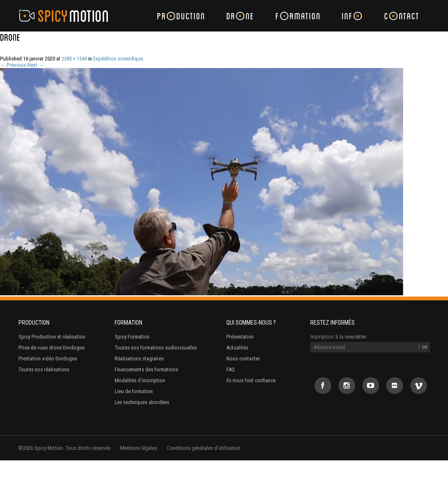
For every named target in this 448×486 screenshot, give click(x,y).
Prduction (181, 16)
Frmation (298, 16)
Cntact (402, 16)
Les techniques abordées (142, 402)
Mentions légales (139, 448)
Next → (36, 65)
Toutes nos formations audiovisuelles (156, 348)
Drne (240, 16)
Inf (352, 16)
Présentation (240, 337)
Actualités (237, 348)
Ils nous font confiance (251, 380)
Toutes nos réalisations (44, 369)
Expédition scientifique (118, 59)
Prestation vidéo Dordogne (48, 359)
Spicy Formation (132, 337)
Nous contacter (243, 359)
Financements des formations (146, 369)
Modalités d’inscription (140, 380)
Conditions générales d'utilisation (203, 448)
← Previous (13, 65)
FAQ (231, 369)
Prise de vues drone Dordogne (51, 348)
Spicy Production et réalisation (52, 337)
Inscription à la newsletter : (339, 337)
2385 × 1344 (74, 59)
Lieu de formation (134, 391)
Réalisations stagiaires (139, 359)
